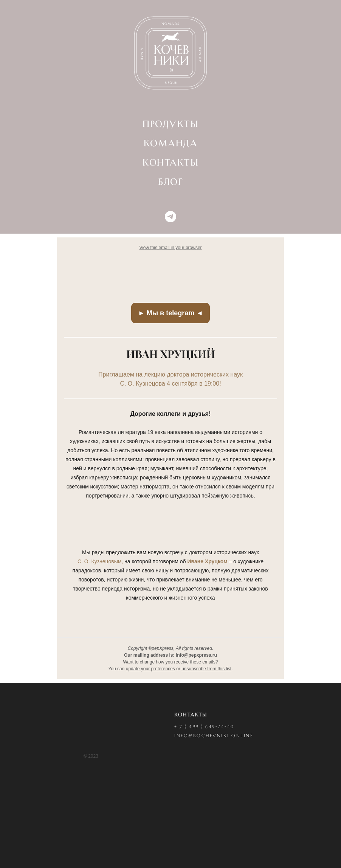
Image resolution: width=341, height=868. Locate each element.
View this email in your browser (170, 248)
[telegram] (170, 217)
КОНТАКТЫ (170, 163)
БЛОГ (170, 182)
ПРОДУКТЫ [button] (170, 124)
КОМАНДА (171, 144)
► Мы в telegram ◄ (170, 313)
